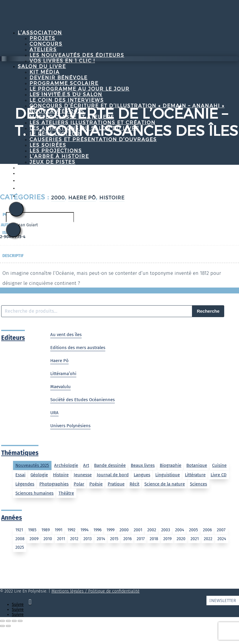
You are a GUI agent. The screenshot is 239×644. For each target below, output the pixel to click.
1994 (84, 530)
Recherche (208, 311)
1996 (97, 530)
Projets (42, 38)
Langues (142, 475)
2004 (180, 530)
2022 (208, 539)
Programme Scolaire (64, 83)
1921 (19, 530)
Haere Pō (59, 361)
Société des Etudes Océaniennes (83, 400)
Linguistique (168, 475)
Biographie (171, 465)
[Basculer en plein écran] (8, 621)
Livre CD (219, 475)
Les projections (56, 151)
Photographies (54, 484)
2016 (127, 539)
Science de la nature (165, 484)
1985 (32, 530)
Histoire (61, 475)
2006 (207, 530)
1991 (59, 530)
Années (12, 518)
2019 (167, 539)
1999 (110, 530)
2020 (181, 539)
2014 (101, 539)
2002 (152, 530)
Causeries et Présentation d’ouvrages (93, 139)
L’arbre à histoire (59, 156)
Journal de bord (113, 475)
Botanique (197, 465)
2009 (34, 539)
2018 (154, 539)
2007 (221, 530)
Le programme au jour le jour (80, 89)
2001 (138, 530)
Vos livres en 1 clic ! (62, 93)
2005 (193, 530)
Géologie (39, 475)
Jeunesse (83, 475)
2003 (166, 530)
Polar (79, 484)
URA (54, 413)
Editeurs (13, 338)
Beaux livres (143, 465)
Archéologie (66, 465)
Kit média (45, 72)
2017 (141, 539)
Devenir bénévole (59, 78)
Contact (31, 173)
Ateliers (43, 50)
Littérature (195, 475)
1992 (71, 530)
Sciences (198, 484)
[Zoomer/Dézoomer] (2, 621)
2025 (20, 547)
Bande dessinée (110, 465)
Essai (20, 475)
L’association (40, 33)
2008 (20, 539)
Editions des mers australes (78, 348)
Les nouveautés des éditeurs (77, 55)
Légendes (25, 484)
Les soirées (48, 145)
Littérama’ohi (63, 374)
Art (86, 465)
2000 (124, 530)
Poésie (96, 484)
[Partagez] (14, 621)
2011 (61, 539)
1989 (46, 530)
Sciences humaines (34, 493)
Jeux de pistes (53, 162)
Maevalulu (60, 387)
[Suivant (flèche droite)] (8, 626)
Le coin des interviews (67, 100)
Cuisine (219, 465)
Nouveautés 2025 (32, 465)
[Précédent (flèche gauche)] (2, 626)
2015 (114, 539)
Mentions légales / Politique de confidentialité (96, 591)
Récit (134, 484)
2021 (195, 539)
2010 (48, 539)
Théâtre (66, 493)
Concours (46, 44)
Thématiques (20, 453)
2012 (74, 539)
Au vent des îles (66, 335)
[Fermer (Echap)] (20, 621)
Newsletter (224, 601)
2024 (222, 539)
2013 (88, 539)
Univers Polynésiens (70, 426)
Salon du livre (42, 66)
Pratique (116, 484)
